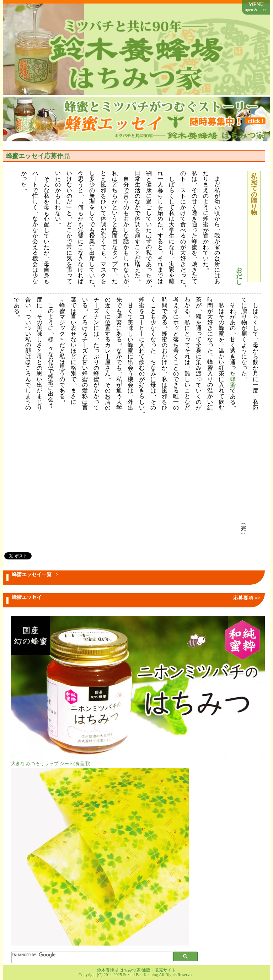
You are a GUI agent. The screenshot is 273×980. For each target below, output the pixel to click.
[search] (88, 955)
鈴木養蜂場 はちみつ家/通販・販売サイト (136, 970)
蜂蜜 (233, 383)
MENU (256, 7)
